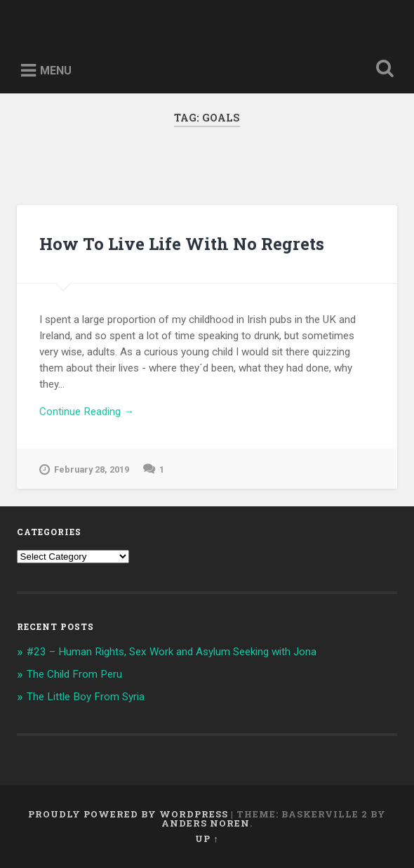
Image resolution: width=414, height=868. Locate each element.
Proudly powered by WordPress (128, 814)
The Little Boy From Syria (86, 697)
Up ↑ (207, 839)
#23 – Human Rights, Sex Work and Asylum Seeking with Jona (172, 652)
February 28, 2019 (84, 470)
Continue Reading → (87, 412)
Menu (56, 71)
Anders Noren (206, 823)
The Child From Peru (74, 674)
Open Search (382, 70)
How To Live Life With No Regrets (182, 244)
